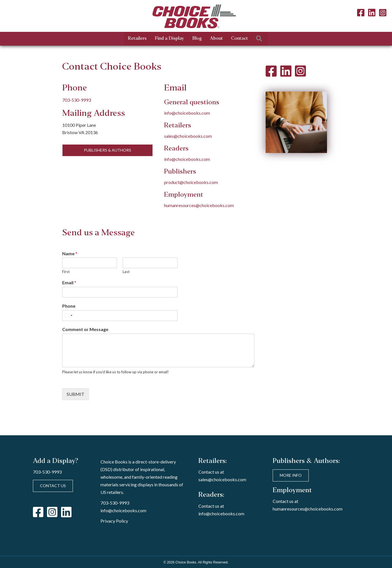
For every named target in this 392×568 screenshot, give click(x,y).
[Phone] (120, 316)
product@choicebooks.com (191, 182)
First (66, 272)
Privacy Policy (114, 521)
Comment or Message (85, 329)
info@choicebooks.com (187, 113)
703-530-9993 (77, 100)
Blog (197, 39)
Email (69, 282)
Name (70, 253)
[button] (260, 39)
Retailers (137, 39)
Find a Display (169, 39)
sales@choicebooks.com (188, 136)
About (216, 39)
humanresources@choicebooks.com (199, 205)
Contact (239, 39)
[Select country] (68, 316)
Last (126, 272)
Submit (76, 394)
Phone (69, 306)
